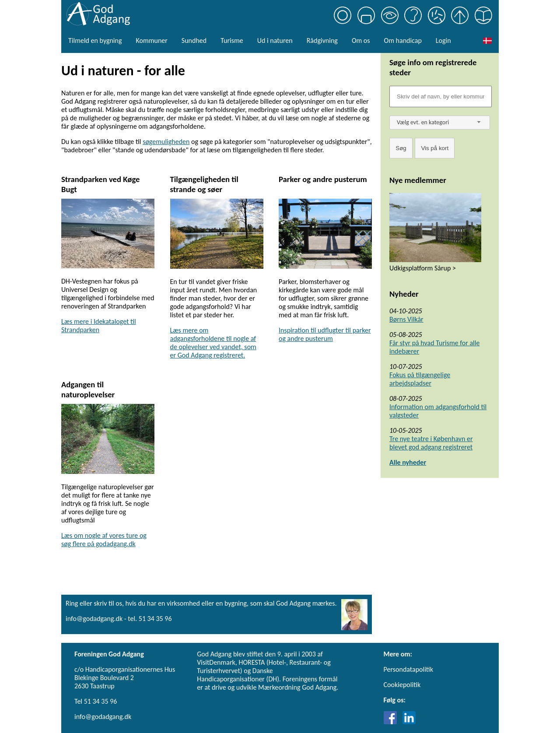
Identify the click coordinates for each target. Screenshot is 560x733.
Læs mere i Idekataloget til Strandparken (99, 326)
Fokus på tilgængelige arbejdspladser (420, 379)
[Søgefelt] (441, 96)
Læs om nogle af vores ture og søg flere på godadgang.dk (104, 540)
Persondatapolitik (408, 669)
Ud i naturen (275, 40)
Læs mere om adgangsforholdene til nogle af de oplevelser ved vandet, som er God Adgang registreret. (213, 343)
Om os (361, 40)
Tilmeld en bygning (95, 40)
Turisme (232, 40)
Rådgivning (322, 40)
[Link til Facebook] (392, 722)
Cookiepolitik (402, 685)
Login (443, 40)
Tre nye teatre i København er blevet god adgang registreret (431, 443)
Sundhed (194, 40)
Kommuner (151, 40)
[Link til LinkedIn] (409, 722)
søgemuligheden (166, 142)
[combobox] (440, 123)
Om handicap (403, 40)
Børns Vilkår (406, 319)
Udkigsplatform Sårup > (423, 268)
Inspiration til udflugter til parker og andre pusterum (325, 334)
